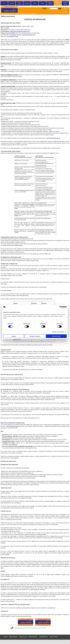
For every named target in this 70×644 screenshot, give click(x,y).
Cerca (60, 9)
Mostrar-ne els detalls (58, 332)
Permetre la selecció (35, 336)
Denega (14, 336)
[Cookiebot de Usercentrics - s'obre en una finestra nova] (60, 307)
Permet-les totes (56, 336)
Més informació (28, 316)
